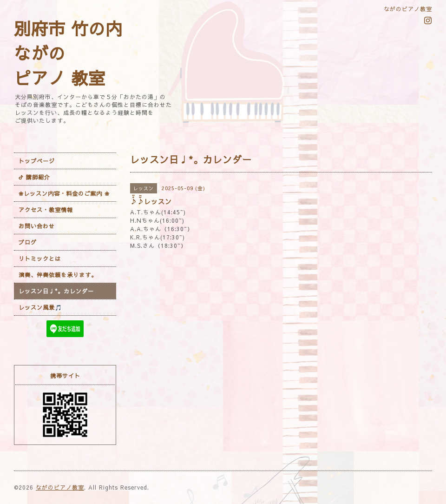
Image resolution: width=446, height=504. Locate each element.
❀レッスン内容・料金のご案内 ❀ (64, 193)
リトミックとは (40, 259)
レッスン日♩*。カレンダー (56, 291)
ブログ (28, 242)
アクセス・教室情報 (46, 210)
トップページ (37, 161)
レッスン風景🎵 (40, 307)
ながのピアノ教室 (60, 487)
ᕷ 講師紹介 (34, 177)
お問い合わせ (37, 226)
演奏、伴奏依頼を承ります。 (58, 275)
